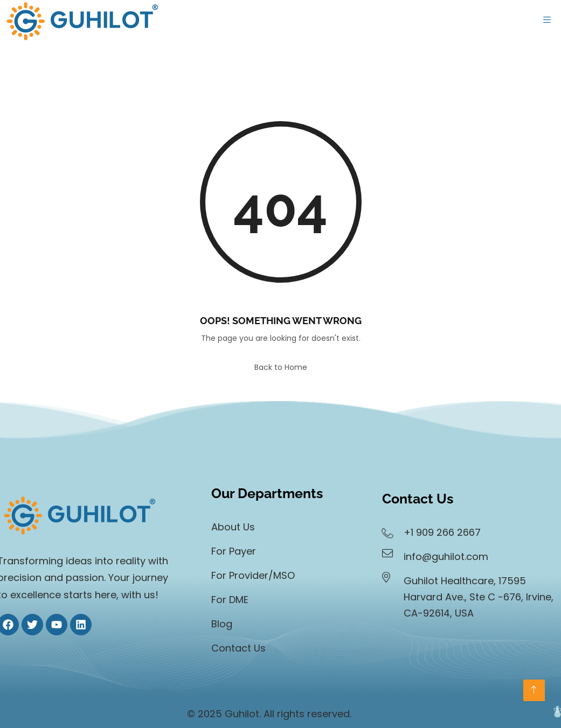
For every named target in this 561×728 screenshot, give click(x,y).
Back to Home (281, 367)
